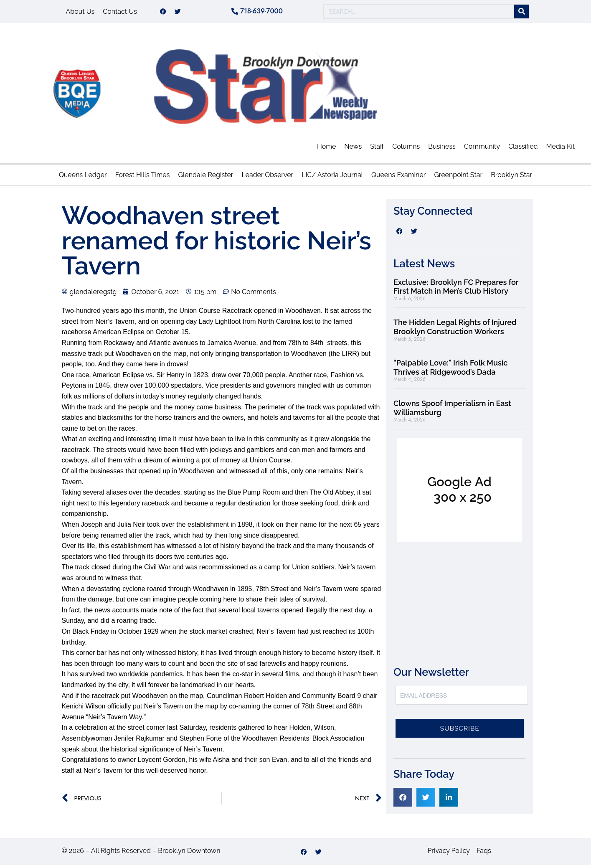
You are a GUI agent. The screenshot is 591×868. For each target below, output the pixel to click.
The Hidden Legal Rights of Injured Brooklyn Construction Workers (455, 330)
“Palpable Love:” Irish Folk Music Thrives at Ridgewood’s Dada (450, 370)
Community (482, 149)
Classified (523, 149)
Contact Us (120, 13)
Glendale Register (205, 178)
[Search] (521, 13)
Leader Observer (267, 178)
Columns (406, 149)
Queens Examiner (398, 178)
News (353, 149)
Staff (377, 149)
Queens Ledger (83, 178)
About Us (80, 13)
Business (442, 149)
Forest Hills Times (143, 178)
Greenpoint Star (458, 178)
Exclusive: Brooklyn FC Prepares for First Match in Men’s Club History (456, 290)
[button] (403, 800)
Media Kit (561, 149)
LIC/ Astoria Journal (332, 178)
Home (326, 149)
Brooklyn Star (511, 178)
